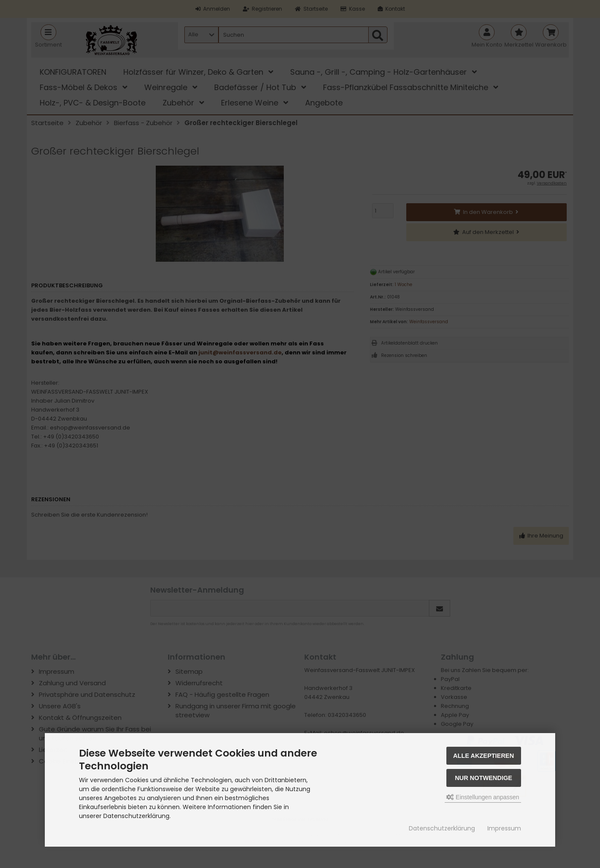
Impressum (504, 828)
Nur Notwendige (483, 778)
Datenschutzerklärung (442, 828)
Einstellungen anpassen (483, 797)
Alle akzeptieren (484, 756)
